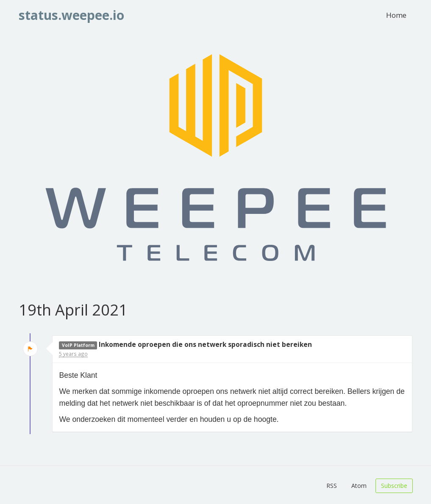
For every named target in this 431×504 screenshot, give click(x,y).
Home (396, 15)
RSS (332, 486)
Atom (359, 486)
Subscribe (394, 486)
